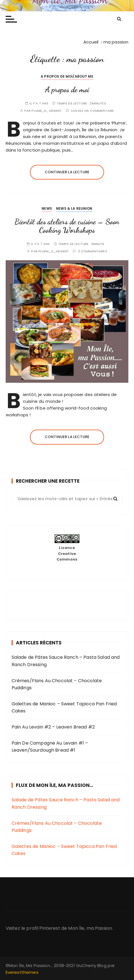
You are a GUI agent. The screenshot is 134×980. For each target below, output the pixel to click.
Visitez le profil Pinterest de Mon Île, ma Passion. (59, 928)
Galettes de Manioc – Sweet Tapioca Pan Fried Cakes (64, 707)
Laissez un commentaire (92, 111)
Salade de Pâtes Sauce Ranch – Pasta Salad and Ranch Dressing (66, 661)
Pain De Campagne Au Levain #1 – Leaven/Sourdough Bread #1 (50, 747)
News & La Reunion (74, 208)
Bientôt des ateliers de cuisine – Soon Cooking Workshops (67, 226)
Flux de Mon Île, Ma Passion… (55, 785)
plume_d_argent (47, 111)
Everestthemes (22, 972)
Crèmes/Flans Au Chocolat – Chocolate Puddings (57, 684)
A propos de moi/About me (67, 76)
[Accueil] (91, 42)
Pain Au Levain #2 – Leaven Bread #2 (53, 727)
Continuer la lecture (67, 172)
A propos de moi (67, 90)
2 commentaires (93, 251)
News (47, 208)
